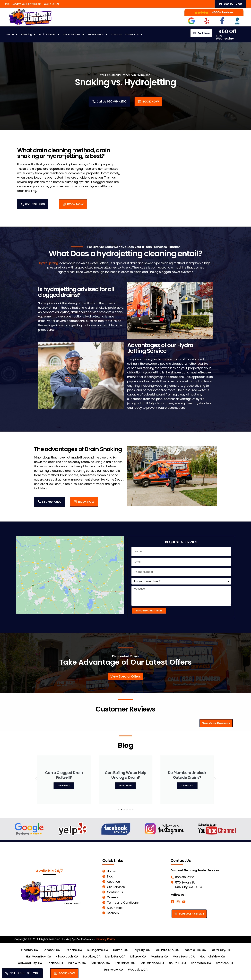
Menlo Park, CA (115, 956)
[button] (148, 102)
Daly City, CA (141, 950)
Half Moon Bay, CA (38, 956)
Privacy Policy (106, 939)
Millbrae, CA (138, 956)
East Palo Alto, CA (167, 950)
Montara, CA (159, 956)
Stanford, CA (225, 963)
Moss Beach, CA (184, 956)
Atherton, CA (29, 950)
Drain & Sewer (49, 34)
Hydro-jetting (49, 263)
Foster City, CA (221, 950)
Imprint (66, 939)
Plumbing (29, 34)
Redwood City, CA (30, 963)
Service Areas (98, 34)
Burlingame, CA (98, 950)
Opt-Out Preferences (83, 939)
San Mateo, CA (201, 963)
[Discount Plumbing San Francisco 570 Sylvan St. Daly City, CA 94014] (70, 577)
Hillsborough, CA (67, 956)
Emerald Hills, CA (195, 950)
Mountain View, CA (212, 956)
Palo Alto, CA (77, 963)
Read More (64, 788)
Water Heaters (74, 34)
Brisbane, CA (73, 950)
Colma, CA (120, 950)
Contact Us (134, 34)
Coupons (116, 34)
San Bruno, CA (100, 963)
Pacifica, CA (55, 963)
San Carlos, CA (125, 963)
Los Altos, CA (92, 956)
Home (12, 34)
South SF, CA (178, 963)
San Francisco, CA (152, 963)
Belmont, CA (51, 950)
